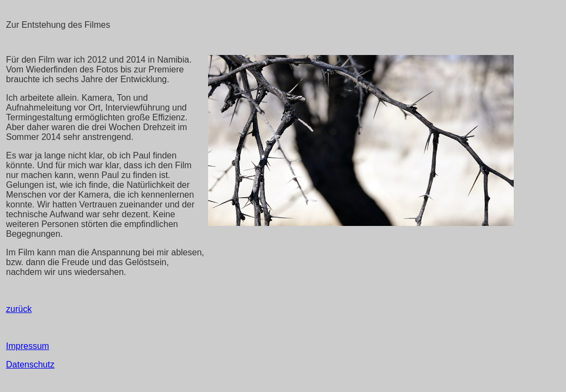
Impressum (28, 346)
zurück (19, 309)
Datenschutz (30, 365)
